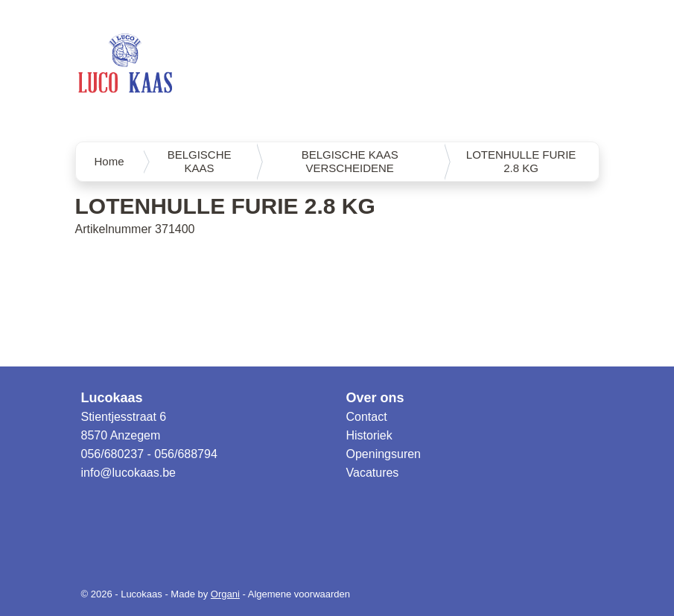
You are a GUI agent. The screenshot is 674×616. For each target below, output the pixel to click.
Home (109, 161)
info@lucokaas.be (128, 473)
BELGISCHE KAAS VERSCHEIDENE (350, 161)
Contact (367, 417)
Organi (225, 594)
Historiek (369, 435)
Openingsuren (384, 454)
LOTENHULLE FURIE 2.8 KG (521, 161)
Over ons (375, 398)
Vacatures (373, 473)
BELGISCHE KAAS (200, 161)
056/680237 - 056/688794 (149, 454)
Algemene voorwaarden (299, 594)
